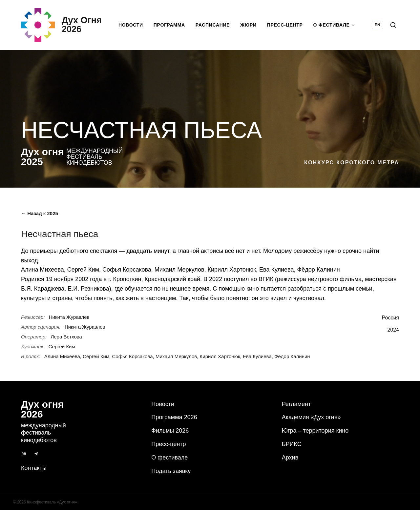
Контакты (34, 468)
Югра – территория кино (315, 431)
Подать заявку (171, 471)
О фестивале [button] (334, 25)
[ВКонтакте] (24, 454)
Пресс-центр (285, 25)
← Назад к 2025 (40, 213)
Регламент (296, 404)
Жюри (248, 25)
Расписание (213, 25)
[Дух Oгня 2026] (61, 25)
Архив (290, 458)
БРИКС (292, 444)
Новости (131, 25)
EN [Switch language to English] (378, 25)
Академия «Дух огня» (311, 417)
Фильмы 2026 (170, 431)
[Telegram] (36, 454)
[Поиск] (393, 25)
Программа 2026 (174, 417)
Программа (169, 25)
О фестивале (169, 458)
